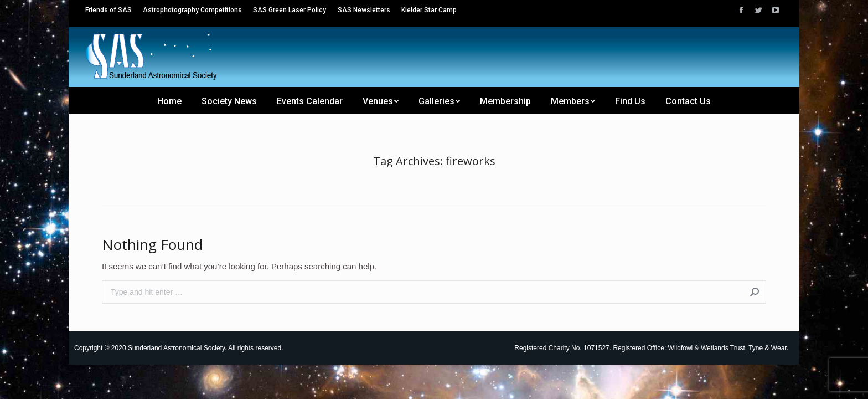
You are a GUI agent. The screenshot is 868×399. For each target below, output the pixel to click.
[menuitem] (108, 10)
